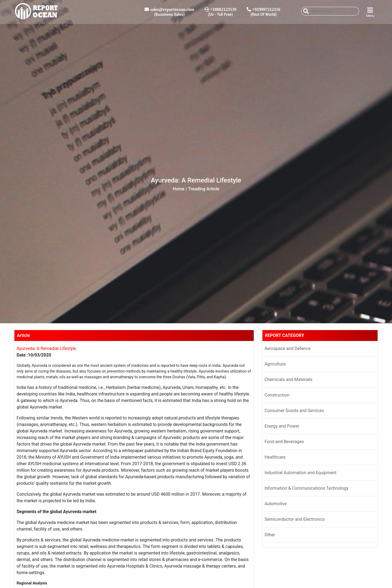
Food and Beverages (284, 442)
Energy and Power (282, 426)
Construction (277, 395)
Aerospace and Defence (288, 348)
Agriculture (275, 364)
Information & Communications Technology (307, 488)
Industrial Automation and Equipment (301, 473)
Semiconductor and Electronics (295, 519)
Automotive (276, 504)
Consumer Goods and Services (294, 411)
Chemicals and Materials (289, 380)
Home (179, 189)
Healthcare (275, 457)
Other (270, 535)
